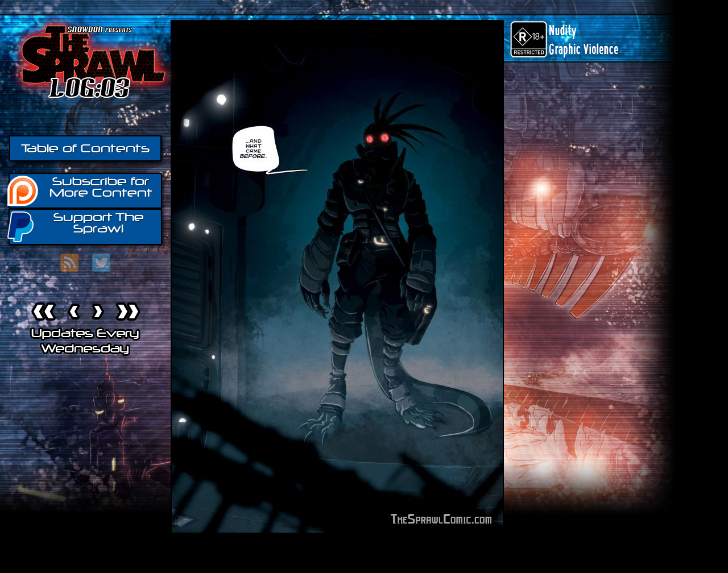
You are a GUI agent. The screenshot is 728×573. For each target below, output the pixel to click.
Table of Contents (85, 148)
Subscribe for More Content (80, 190)
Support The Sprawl (76, 226)
